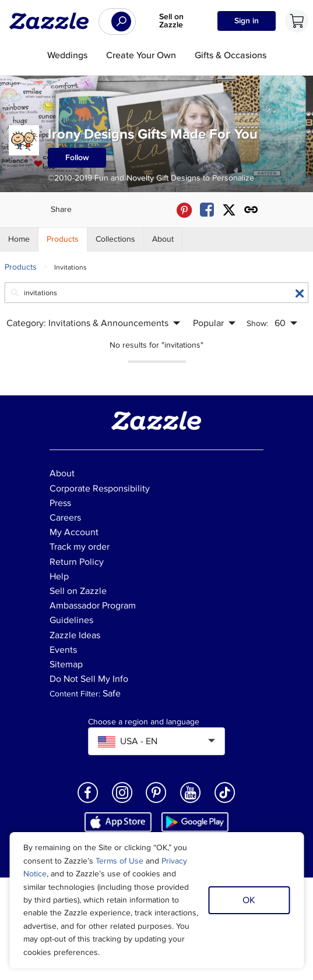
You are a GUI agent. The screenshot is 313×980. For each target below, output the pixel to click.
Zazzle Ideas (75, 635)
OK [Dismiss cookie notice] (249, 900)
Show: (257, 323)
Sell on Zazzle (171, 21)
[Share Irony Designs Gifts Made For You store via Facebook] (207, 210)
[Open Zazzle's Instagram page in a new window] (122, 802)
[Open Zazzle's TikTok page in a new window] (225, 802)
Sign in (247, 21)
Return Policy (77, 562)
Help (59, 576)
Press (60, 503)
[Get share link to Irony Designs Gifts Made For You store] (251, 210)
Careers (65, 518)
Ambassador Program (93, 606)
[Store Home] (19, 239)
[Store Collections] (116, 239)
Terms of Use (119, 861)
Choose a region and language (144, 722)
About (62, 473)
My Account (74, 532)
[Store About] (163, 239)
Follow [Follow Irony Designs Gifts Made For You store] (77, 158)
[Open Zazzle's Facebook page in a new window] (88, 802)
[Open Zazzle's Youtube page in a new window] (191, 802)
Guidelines (71, 620)
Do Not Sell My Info (89, 679)
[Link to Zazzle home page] (53, 21)
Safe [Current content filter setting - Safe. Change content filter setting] (112, 694)
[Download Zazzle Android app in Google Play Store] (195, 822)
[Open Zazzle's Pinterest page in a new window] (156, 802)
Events (63, 650)
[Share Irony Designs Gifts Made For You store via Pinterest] (184, 210)
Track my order (80, 547)
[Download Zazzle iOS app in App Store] (118, 822)
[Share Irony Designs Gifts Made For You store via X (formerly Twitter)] (229, 210)
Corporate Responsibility (100, 489)
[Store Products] (63, 239)
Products (21, 267)
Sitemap (66, 664)
